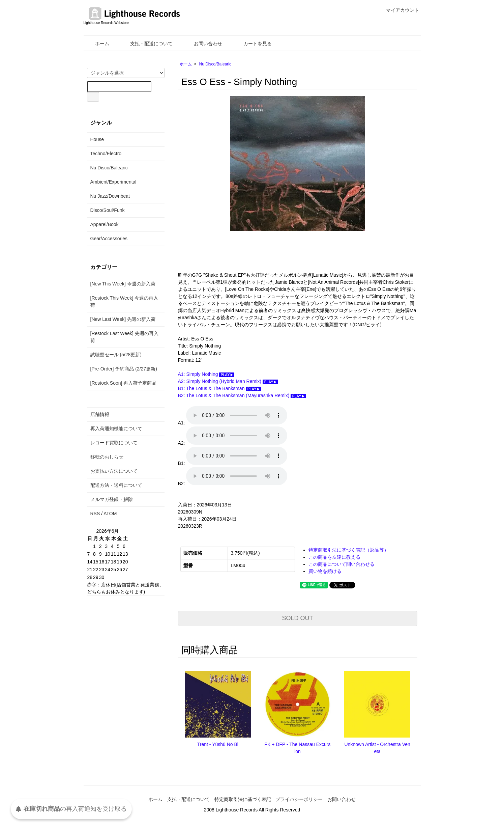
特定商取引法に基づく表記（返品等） (349, 550)
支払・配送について (146, 44)
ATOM (110, 514)
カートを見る (253, 44)
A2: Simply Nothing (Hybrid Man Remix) (228, 381)
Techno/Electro (106, 154)
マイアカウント (399, 10)
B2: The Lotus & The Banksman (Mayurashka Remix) (242, 395)
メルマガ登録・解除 (112, 499)
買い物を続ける (325, 571)
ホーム (97, 44)
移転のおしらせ (107, 457)
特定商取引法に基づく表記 (243, 799)
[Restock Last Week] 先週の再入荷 (124, 337)
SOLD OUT (297, 618)
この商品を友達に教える (334, 557)
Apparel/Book (105, 224)
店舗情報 (100, 414)
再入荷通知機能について (116, 428)
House (97, 139)
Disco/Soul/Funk (108, 210)
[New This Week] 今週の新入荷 (123, 284)
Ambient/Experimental (113, 182)
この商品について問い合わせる (342, 564)
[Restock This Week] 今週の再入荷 (124, 301)
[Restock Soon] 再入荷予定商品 (124, 383)
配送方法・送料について (116, 485)
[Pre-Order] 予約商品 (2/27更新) (124, 369)
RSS (95, 514)
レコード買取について (114, 443)
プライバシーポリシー (299, 799)
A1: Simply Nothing (206, 374)
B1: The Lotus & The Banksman (220, 388)
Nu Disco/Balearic (215, 64)
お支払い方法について (114, 471)
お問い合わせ (203, 44)
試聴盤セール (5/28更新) (116, 355)
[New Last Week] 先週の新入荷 (123, 319)
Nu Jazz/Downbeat (110, 196)
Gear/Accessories (109, 239)
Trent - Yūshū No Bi (218, 744)
